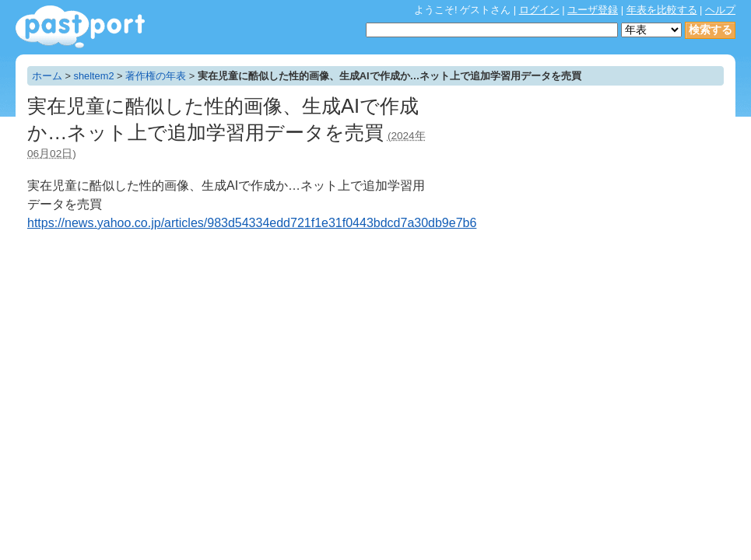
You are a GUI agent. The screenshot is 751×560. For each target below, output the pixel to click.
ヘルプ (720, 10)
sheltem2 (94, 76)
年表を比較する (662, 10)
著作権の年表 (156, 76)
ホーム (47, 76)
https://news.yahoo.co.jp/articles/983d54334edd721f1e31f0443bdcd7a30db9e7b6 (252, 223)
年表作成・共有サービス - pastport (80, 27)
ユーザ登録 (593, 10)
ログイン (539, 10)
